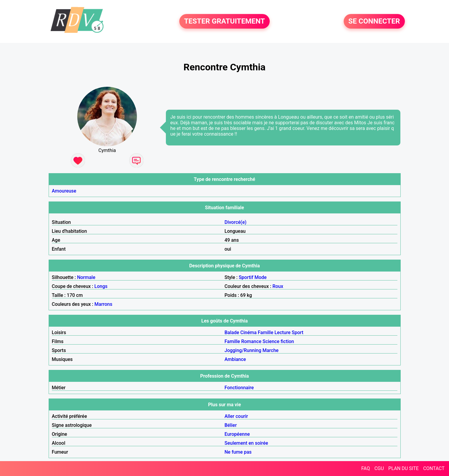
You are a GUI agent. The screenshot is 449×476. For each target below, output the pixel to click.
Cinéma (249, 332)
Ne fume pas (238, 452)
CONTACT (434, 468)
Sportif (246, 277)
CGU (379, 468)
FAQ (366, 468)
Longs (101, 286)
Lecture (283, 332)
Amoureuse (64, 191)
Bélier (231, 425)
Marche (271, 350)
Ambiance (235, 359)
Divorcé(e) (236, 222)
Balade (232, 332)
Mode (261, 277)
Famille (266, 332)
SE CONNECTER (374, 21)
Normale (86, 277)
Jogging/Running (243, 350)
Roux (278, 286)
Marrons (104, 304)
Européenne (237, 434)
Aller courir (236, 416)
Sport (298, 332)
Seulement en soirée (246, 443)
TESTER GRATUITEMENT (224, 21)
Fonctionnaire (239, 388)
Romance (251, 341)
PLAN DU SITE (404, 468)
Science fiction (278, 341)
